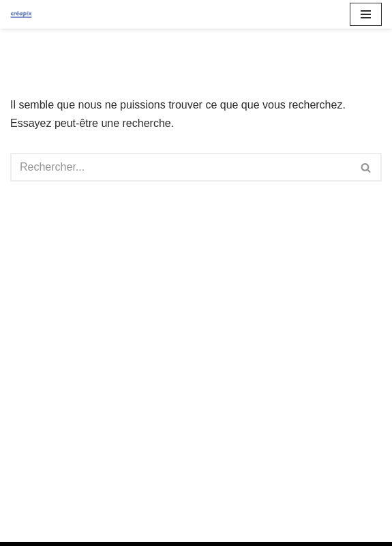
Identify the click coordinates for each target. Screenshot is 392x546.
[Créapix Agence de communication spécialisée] (21, 15)
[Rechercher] (181, 167)
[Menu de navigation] (366, 14)
